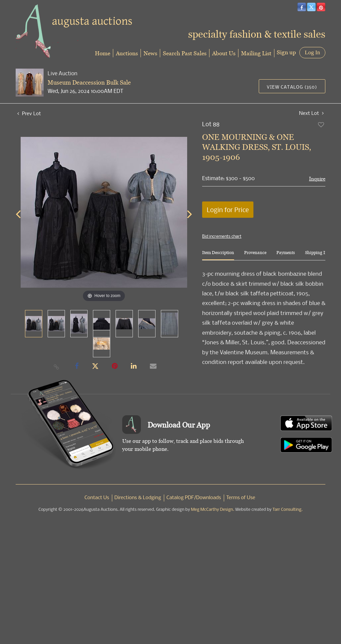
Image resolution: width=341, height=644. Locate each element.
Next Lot (311, 113)
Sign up (286, 52)
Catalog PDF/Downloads (194, 498)
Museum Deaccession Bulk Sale (89, 82)
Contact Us (97, 498)
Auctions (127, 53)
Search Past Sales (185, 53)
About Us (224, 53)
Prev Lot (29, 113)
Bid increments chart (222, 236)
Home (103, 53)
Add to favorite (321, 125)
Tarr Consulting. (287, 510)
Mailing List (256, 53)
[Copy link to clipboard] (57, 367)
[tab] (218, 255)
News (150, 53)
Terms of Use (241, 498)
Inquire (317, 179)
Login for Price (228, 210)
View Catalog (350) (292, 87)
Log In (312, 52)
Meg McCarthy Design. (213, 510)
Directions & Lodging (138, 498)
